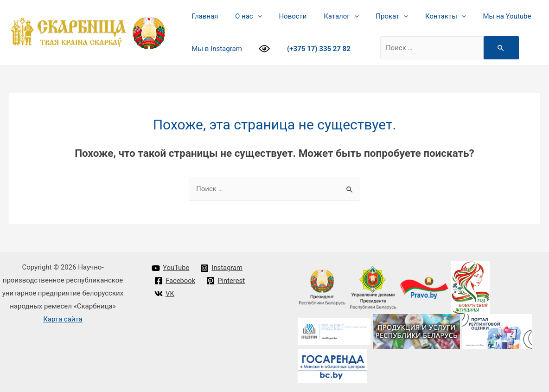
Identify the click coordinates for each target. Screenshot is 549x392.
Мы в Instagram (215, 49)
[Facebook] (175, 281)
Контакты (428, 16)
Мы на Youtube (487, 16)
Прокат (378, 16)
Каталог (330, 16)
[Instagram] (222, 268)
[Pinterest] (226, 281)
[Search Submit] (497, 48)
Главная (203, 16)
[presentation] (253, 16)
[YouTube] (171, 268)
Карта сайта (63, 319)
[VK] (164, 294)
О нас (244, 16)
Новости (285, 16)
